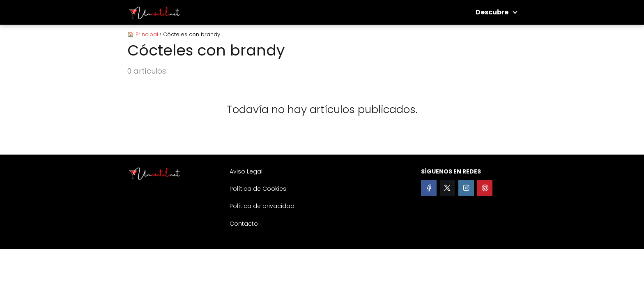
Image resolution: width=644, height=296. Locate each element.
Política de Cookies (258, 189)
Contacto (244, 224)
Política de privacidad (262, 206)
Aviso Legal (246, 171)
